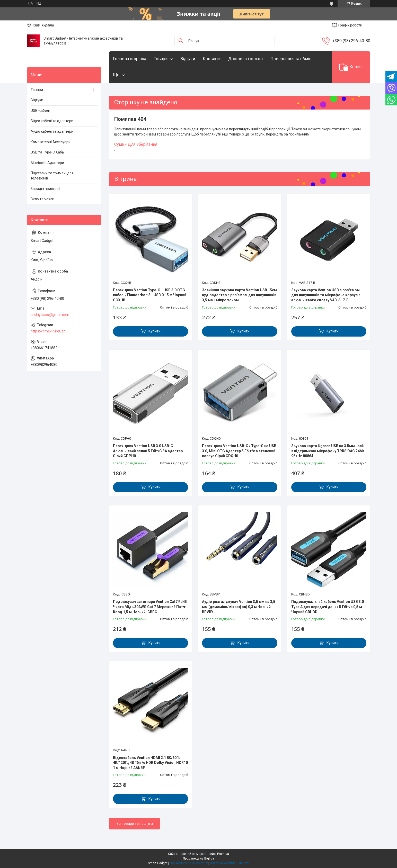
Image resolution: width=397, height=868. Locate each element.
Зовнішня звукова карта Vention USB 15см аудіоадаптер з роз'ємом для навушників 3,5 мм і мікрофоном (239, 295)
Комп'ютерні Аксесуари (51, 142)
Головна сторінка (130, 59)
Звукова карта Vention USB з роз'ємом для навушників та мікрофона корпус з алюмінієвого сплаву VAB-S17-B (326, 295)
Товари (161, 59)
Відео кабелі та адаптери (52, 121)
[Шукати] (181, 41)
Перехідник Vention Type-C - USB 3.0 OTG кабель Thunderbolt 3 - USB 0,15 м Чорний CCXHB (150, 295)
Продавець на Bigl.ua (198, 858)
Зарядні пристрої (45, 189)
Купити (155, 331)
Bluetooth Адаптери (47, 163)
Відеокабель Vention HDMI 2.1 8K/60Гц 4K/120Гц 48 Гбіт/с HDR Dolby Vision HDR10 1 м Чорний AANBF (150, 763)
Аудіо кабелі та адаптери (52, 131)
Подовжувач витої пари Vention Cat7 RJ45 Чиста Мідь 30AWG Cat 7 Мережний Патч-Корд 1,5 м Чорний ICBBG (150, 607)
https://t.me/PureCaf (48, 331)
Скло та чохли (42, 199)
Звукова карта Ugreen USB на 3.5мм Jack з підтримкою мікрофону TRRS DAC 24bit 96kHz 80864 (328, 451)
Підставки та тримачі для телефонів (52, 176)
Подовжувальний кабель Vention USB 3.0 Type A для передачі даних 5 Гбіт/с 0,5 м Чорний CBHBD (328, 607)
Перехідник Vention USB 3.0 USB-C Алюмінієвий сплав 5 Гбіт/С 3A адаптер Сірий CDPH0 (148, 451)
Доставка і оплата (245, 59)
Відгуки (188, 59)
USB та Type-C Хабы (48, 152)
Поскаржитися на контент (189, 863)
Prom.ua (223, 854)
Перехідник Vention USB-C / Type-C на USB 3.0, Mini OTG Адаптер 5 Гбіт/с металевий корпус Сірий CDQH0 (239, 451)
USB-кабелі (40, 111)
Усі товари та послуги (135, 824)
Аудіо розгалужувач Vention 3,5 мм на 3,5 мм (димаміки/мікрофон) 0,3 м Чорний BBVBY (239, 607)
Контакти (212, 59)
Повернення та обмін (291, 59)
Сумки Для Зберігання (136, 144)
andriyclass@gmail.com (50, 315)
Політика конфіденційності (230, 863)
